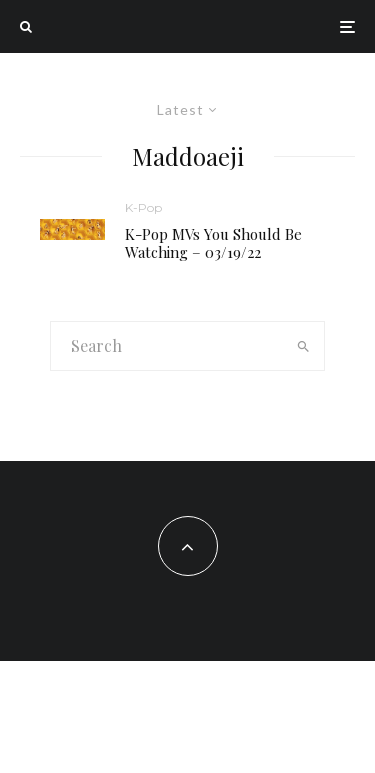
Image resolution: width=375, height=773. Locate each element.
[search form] (166, 346)
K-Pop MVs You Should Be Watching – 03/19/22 (213, 243)
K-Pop (143, 207)
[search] (303, 346)
